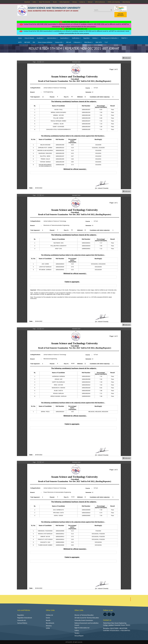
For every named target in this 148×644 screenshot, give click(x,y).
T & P (106, 42)
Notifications (76, 38)
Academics (41, 38)
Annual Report (79, 636)
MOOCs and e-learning (114, 2)
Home (20, 38)
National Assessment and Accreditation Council (87, 624)
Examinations (65, 38)
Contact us (82, 2)
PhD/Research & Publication (110, 38)
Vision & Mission (29, 38)
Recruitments (50, 623)
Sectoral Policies (22, 623)
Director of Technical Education (84, 615)
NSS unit (69, 42)
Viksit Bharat (89, 42)
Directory (49, 626)
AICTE (20, 42)
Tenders (77, 633)
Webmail (90, 2)
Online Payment (121, 15)
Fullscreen (127, 58)
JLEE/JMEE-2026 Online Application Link (74, 22)
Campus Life (59, 42)
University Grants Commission (84, 620)
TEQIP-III (124, 38)
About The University (45, 2)
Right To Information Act (82, 628)
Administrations (52, 38)
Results (55, 2)
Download (27, 2)
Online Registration (65, 2)
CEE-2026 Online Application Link (74, 29)
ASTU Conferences (100, 2)
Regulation (87, 38)
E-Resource (78, 42)
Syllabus (95, 38)
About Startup (126, 2)
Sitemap (74, 2)
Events (48, 618)
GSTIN (48, 628)
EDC (34, 42)
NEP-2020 (27, 42)
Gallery (34, 2)
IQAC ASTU (99, 42)
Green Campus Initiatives (45, 42)
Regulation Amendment (25, 618)
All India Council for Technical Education (87, 618)
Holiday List (49, 615)
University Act (22, 620)
